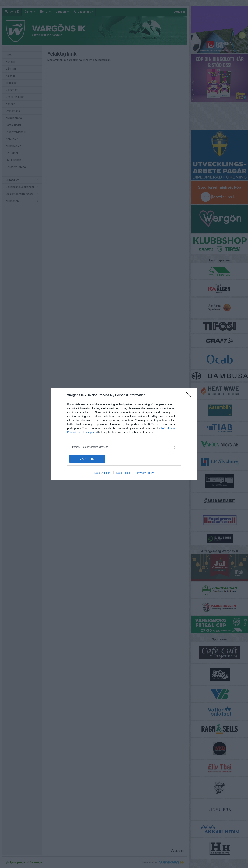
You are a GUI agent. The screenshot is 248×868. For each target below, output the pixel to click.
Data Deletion (103, 473)
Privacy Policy (145, 473)
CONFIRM (87, 459)
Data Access (124, 473)
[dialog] (124, 434)
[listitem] (124, 447)
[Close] (190, 395)
